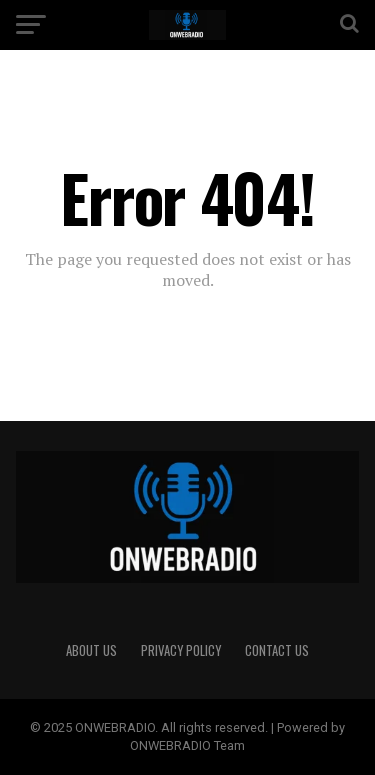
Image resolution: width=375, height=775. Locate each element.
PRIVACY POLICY (181, 650)
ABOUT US (91, 650)
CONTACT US (277, 650)
